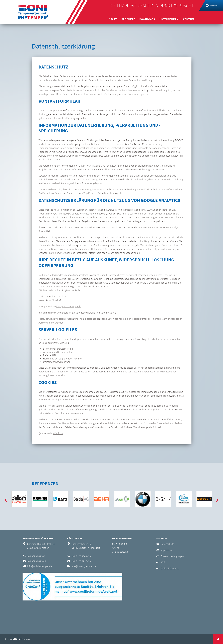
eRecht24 (58, 433)
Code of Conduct (170, 568)
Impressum (167, 550)
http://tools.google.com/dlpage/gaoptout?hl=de (114, 253)
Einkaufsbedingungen (172, 556)
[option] (19, 499)
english (214, 5)
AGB (163, 562)
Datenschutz (167, 544)
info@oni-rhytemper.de (69, 306)
